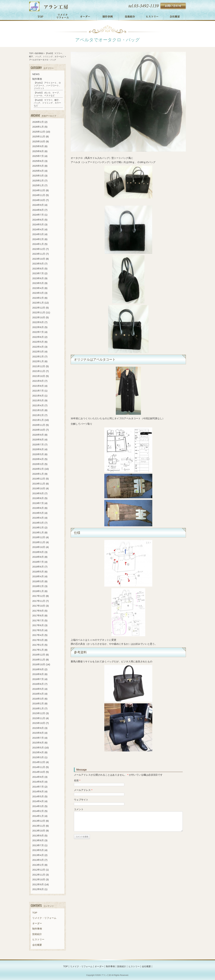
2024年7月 (38, 215)
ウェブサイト (81, 800)
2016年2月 (38, 703)
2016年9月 (38, 669)
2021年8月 (38, 386)
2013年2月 (38, 865)
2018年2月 (38, 586)
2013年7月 (38, 845)
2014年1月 (38, 816)
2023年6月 (38, 278)
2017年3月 (38, 640)
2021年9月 (38, 381)
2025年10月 (39, 141)
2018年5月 (38, 572)
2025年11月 (39, 136)
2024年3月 (38, 234)
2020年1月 (38, 474)
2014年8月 (38, 782)
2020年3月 (38, 464)
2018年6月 (38, 567)
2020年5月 (38, 454)
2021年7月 (38, 391)
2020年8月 (38, 440)
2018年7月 (38, 562)
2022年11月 (39, 312)
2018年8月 (38, 557)
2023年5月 (38, 283)
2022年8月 (38, 327)
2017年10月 (39, 606)
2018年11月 (39, 542)
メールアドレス (83, 790)
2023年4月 (38, 288)
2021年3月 (38, 410)
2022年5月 (38, 342)
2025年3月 (38, 176)
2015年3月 (38, 757)
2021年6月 (38, 396)
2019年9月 (38, 493)
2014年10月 (39, 772)
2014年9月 (38, 777)
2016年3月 (38, 699)
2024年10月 (39, 200)
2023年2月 (38, 298)
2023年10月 (39, 259)
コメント (79, 809)
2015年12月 (39, 713)
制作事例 (108, 17)
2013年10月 (39, 831)
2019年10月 (39, 488)
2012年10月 (39, 879)
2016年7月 (38, 679)
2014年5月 (38, 796)
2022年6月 (38, 337)
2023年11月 (39, 254)
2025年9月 (38, 146)
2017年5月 (38, 630)
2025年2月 (38, 181)
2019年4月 (38, 518)
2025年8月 (38, 151)
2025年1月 (38, 185)
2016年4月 (38, 694)
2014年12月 (39, 762)
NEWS (36, 74)
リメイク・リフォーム (63, 17)
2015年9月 (38, 728)
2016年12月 (39, 655)
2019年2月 (38, 528)
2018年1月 (38, 591)
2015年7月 (38, 738)
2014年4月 (38, 801)
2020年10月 (39, 430)
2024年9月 (38, 205)
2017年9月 (38, 611)
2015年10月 (39, 723)
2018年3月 (38, 581)
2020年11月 (39, 425)
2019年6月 (38, 508)
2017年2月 (38, 645)
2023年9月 (38, 264)
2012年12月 (39, 870)
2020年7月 (38, 444)
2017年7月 (38, 620)
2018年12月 (39, 537)
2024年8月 (38, 210)
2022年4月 (38, 347)
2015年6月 (38, 743)
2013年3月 (38, 860)
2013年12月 (39, 821)
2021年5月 (38, 400)
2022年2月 (38, 357)
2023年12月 (39, 249)
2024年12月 (39, 190)
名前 (77, 780)
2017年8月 (38, 615)
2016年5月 (38, 689)
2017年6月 (38, 625)
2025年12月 (39, 132)
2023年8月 (38, 269)
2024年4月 (38, 229)
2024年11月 (39, 195)
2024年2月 (38, 239)
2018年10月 (39, 547)
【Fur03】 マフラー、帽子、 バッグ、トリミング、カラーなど (47, 103)
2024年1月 (38, 244)
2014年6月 (38, 791)
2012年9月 (38, 884)
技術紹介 (130, 17)
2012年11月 (39, 875)
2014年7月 (38, 787)
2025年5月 (38, 166)
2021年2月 (38, 415)
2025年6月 (38, 161)
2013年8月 (38, 840)
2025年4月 (38, 171)
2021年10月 (39, 376)
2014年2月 (38, 811)
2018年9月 (38, 552)
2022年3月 (38, 352)
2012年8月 (38, 889)
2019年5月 (38, 513)
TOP (40, 17)
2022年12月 (39, 308)
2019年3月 (38, 523)
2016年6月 (38, 684)
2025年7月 (38, 156)
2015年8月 (38, 733)
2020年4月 (38, 459)
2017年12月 (39, 596)
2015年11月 (39, 718)
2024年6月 (38, 220)
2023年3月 (38, 293)
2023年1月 (38, 303)
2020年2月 (38, 469)
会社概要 (175, 17)
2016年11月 (39, 660)
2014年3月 (38, 806)
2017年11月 (39, 601)
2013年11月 (39, 826)
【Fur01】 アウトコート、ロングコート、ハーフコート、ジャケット (47, 85)
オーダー (85, 17)
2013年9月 (38, 836)
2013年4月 (38, 855)
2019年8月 (38, 498)
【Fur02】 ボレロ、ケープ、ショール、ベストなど (47, 94)
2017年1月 (38, 650)
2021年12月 (39, 366)
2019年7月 (38, 503)
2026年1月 (38, 127)
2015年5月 (38, 748)
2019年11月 (39, 484)
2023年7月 (38, 273)
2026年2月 (38, 122)
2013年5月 (38, 850)
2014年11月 (39, 767)
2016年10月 (39, 664)
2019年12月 (39, 479)
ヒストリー (152, 17)
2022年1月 (38, 361)
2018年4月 (38, 576)
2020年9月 (38, 435)
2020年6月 (38, 449)
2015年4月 (38, 752)
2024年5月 (38, 224)
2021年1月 (38, 420)
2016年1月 (38, 708)
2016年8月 (38, 674)
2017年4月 (38, 635)
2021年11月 (39, 371)
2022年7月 (38, 332)
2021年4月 (38, 405)
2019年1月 (38, 532)
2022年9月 (38, 322)
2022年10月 (39, 317)
